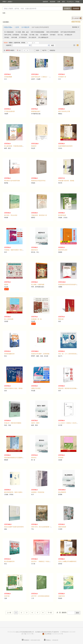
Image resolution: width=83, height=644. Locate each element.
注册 (59, 2)
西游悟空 (34, 146)
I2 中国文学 (26, 27)
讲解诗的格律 (62, 527)
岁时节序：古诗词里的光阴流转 (40, 596)
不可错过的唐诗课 (9, 111)
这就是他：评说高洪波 (38, 492)
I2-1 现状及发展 (9, 32)
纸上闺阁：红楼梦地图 (38, 284)
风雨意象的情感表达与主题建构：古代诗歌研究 (18, 458)
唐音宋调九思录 (63, 250)
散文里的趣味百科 (9, 561)
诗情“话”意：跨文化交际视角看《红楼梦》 (43, 527)
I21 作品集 (24, 35)
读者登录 (45, 2)
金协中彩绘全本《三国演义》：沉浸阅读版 (44, 77)
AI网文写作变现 (36, 388)
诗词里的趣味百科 (9, 354)
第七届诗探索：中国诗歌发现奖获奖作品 (16, 146)
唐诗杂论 (34, 458)
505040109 (55, 640)
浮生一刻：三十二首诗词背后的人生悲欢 (70, 354)
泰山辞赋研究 (62, 492)
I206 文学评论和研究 (52, 32)
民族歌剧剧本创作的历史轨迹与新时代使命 (71, 284)
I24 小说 (60, 35)
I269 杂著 (14, 37)
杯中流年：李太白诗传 (11, 215)
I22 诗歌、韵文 (34, 35)
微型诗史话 (34, 250)
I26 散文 (7, 37)
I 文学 (17, 27)
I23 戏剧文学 (44, 35)
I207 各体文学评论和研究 (68, 32)
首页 (63, 2)
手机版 (77, 2)
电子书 (43, 50)
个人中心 (69, 2)
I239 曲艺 (53, 35)
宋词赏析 (61, 458)
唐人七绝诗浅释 (9, 319)
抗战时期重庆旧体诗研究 (65, 146)
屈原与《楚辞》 (36, 423)
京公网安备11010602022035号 (54, 634)
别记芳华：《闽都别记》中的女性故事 (42, 561)
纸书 (37, 50)
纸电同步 (51, 50)
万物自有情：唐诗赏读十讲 (39, 215)
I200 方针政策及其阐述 (38, 32)
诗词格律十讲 (62, 77)
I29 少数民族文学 (43, 37)
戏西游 (6, 284)
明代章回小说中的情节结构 (12, 181)
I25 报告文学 (68, 35)
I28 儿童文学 (32, 37)
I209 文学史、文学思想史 (12, 35)
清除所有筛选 (76, 22)
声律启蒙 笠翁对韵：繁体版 (66, 181)
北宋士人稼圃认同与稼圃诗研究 (67, 561)
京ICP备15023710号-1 (28, 634)
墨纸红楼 (61, 319)
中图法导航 (8, 27)
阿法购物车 (77, 18)
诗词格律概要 (8, 77)
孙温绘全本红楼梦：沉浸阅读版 (40, 354)
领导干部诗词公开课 (64, 111)
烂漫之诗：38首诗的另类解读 (13, 423)
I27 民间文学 (23, 37)
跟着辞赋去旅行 (36, 111)
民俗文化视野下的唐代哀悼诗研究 (14, 527)
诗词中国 (7, 596)
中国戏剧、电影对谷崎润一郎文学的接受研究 (17, 250)
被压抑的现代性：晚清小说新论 (13, 492)
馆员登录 (53, 2)
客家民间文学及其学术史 (38, 181)
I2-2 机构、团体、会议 (22, 32)
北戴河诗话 (61, 596)
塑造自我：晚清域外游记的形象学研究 (69, 388)
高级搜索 (76, 8)
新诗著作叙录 (62, 215)
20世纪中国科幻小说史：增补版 (13, 388)
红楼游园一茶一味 (36, 319)
